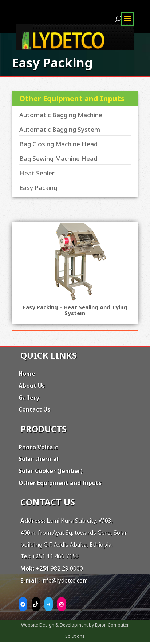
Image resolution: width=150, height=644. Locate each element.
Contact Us (34, 409)
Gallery (29, 398)
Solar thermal (39, 459)
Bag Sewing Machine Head (58, 158)
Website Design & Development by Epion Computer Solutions (75, 631)
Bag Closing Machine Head (58, 144)
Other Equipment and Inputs (60, 483)
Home (27, 374)
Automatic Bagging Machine (61, 115)
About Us (32, 386)
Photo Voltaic (38, 447)
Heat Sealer (37, 173)
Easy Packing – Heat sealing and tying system (75, 310)
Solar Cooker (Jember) (51, 471)
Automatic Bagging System (60, 129)
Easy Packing (38, 188)
